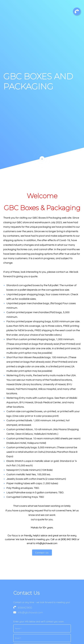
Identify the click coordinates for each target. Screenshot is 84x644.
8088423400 (25, 608)
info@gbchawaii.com (30, 612)
